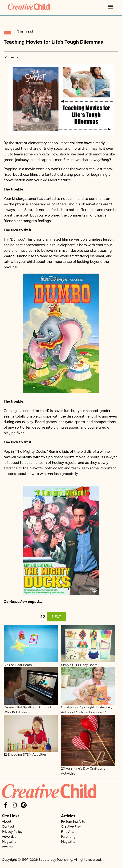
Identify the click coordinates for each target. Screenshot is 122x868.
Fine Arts (68, 832)
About (7, 821)
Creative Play (71, 826)
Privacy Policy (12, 832)
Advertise (9, 837)
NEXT (57, 617)
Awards (8, 847)
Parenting (68, 837)
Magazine (9, 841)
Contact (8, 826)
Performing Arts (73, 821)
